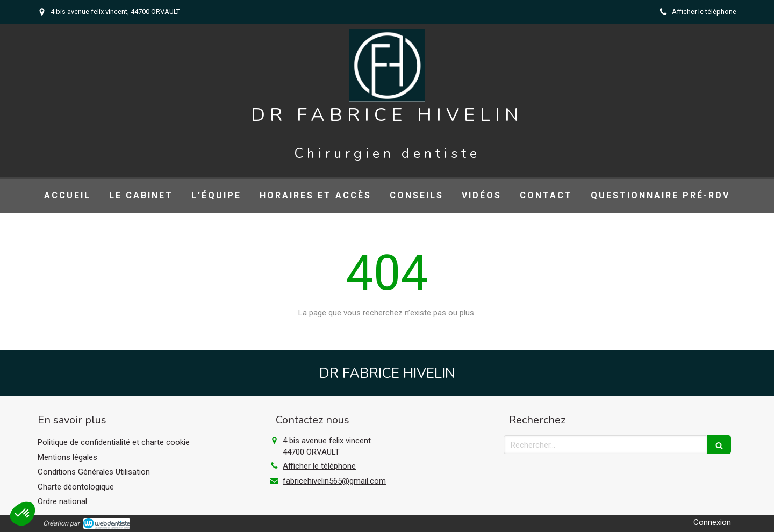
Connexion (712, 522)
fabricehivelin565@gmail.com (334, 481)
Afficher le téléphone (704, 12)
